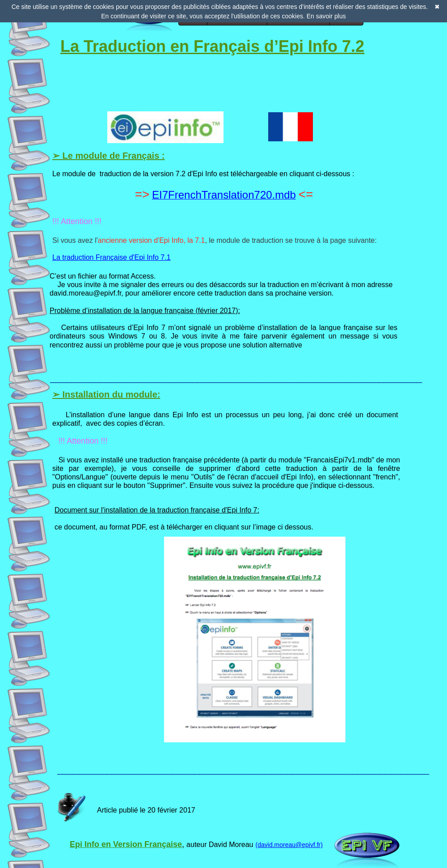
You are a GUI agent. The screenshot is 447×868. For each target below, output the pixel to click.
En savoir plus (326, 16)
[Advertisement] (111, 73)
